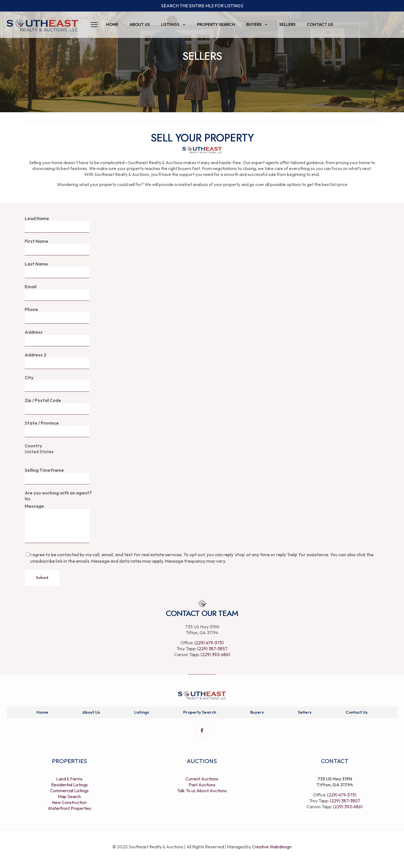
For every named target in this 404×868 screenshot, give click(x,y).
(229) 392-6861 (215, 654)
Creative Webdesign (272, 847)
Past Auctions (202, 785)
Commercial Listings (69, 791)
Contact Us (357, 712)
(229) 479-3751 (209, 643)
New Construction (69, 802)
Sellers (305, 712)
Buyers (257, 712)
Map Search (69, 796)
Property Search (200, 712)
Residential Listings (69, 785)
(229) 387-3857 (212, 649)
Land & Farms (69, 779)
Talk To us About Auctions (202, 791)
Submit (42, 578)
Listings (142, 712)
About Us (91, 712)
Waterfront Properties (69, 808)
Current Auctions (202, 779)
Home (42, 712)
